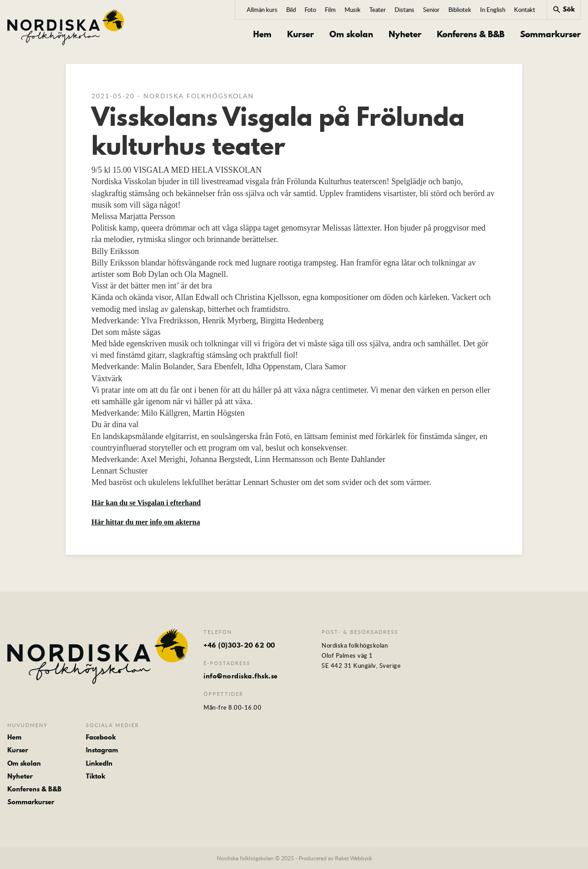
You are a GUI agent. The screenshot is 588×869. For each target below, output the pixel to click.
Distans (404, 10)
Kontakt (525, 10)
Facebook (101, 737)
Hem (262, 34)
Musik (353, 10)
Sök (563, 9)
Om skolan (351, 34)
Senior (431, 10)
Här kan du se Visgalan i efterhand (146, 503)
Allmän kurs (262, 10)
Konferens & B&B (471, 34)
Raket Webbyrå (353, 858)
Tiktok (96, 776)
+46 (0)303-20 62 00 (239, 645)
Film (330, 10)
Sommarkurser (550, 34)
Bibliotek (460, 10)
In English (493, 10)
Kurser (300, 34)
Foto (310, 10)
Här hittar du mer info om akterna (146, 522)
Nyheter (405, 34)
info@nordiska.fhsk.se (241, 676)
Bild (291, 10)
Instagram (102, 750)
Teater (378, 10)
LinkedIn (99, 763)
